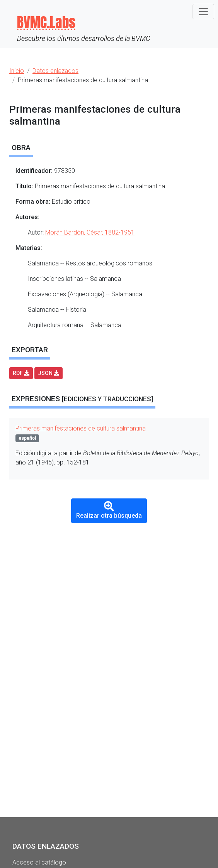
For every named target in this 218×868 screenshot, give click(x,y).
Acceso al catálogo (39, 862)
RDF (21, 373)
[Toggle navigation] (203, 12)
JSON (49, 373)
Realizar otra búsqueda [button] (109, 510)
